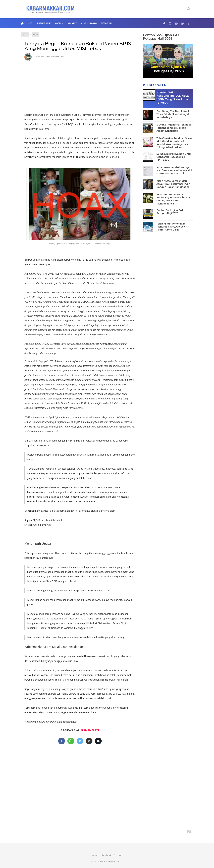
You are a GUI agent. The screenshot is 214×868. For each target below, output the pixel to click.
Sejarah (106, 23)
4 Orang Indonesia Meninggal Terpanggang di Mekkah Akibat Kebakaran (174, 128)
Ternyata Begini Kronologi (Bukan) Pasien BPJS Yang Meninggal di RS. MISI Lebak (78, 46)
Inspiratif (44, 23)
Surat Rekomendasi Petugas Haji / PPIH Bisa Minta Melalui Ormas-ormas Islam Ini (174, 170)
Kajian (59, 23)
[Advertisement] (80, 86)
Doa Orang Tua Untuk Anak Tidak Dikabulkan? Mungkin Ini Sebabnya (173, 114)
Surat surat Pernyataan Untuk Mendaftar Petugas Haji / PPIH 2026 (174, 157)
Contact (106, 855)
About (95, 855)
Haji (30, 23)
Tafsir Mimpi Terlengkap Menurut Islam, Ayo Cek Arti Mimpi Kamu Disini (173, 227)
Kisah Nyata (89, 23)
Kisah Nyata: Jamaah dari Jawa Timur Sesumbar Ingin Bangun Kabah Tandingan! (173, 184)
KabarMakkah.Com (55, 57)
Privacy (118, 855)
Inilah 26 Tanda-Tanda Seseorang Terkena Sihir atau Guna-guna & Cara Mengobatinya (174, 199)
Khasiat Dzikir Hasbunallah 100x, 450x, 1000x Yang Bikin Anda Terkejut (173, 97)
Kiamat (72, 23)
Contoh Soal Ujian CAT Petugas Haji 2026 (161, 37)
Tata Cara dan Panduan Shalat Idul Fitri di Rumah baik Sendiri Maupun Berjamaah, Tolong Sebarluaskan (175, 143)
